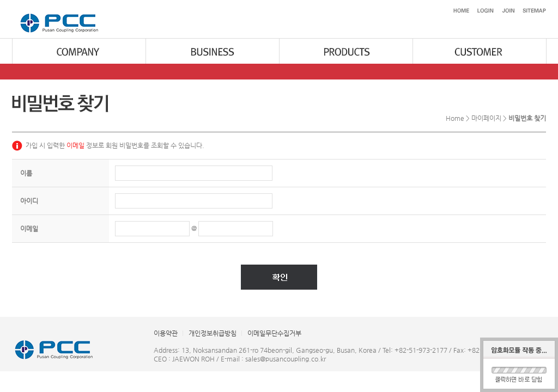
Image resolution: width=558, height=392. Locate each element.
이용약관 (166, 333)
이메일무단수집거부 (274, 333)
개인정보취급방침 (213, 333)
